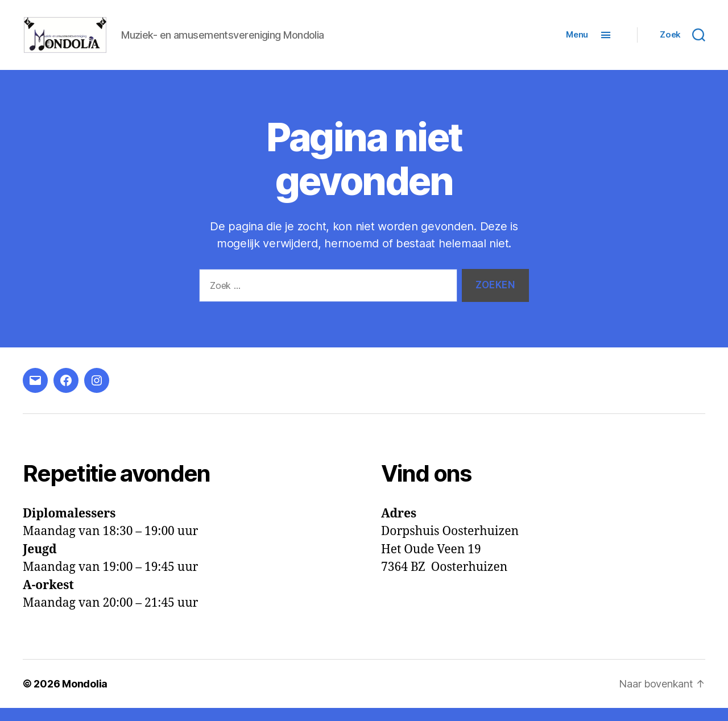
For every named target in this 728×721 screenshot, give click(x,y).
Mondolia (85, 697)
